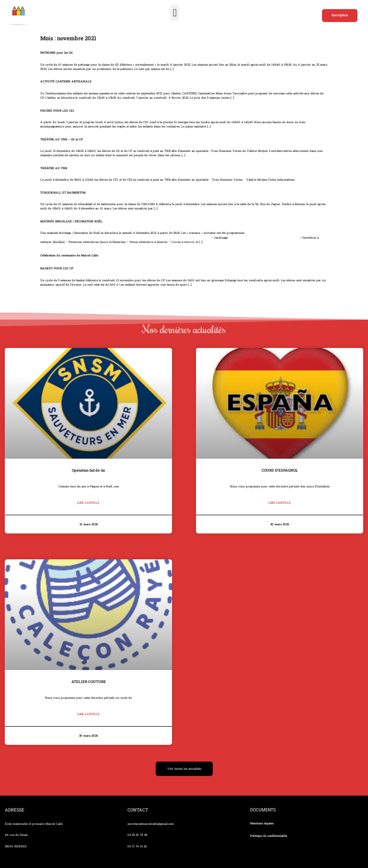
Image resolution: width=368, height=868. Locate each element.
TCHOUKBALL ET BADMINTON (63, 193)
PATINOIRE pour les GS (57, 53)
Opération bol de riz (88, 470)
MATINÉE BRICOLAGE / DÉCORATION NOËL (71, 221)
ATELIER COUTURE (89, 682)
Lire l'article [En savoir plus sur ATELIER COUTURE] (88, 714)
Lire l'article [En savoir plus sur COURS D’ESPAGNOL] (280, 503)
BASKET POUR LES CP (57, 268)
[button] (175, 13)
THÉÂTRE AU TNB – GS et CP (62, 139)
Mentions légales (262, 823)
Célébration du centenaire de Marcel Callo (69, 255)
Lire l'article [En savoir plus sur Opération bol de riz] (88, 503)
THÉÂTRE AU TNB (54, 168)
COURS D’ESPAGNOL (280, 470)
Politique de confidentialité (269, 836)
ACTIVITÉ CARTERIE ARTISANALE (66, 81)
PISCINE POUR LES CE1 (57, 111)
